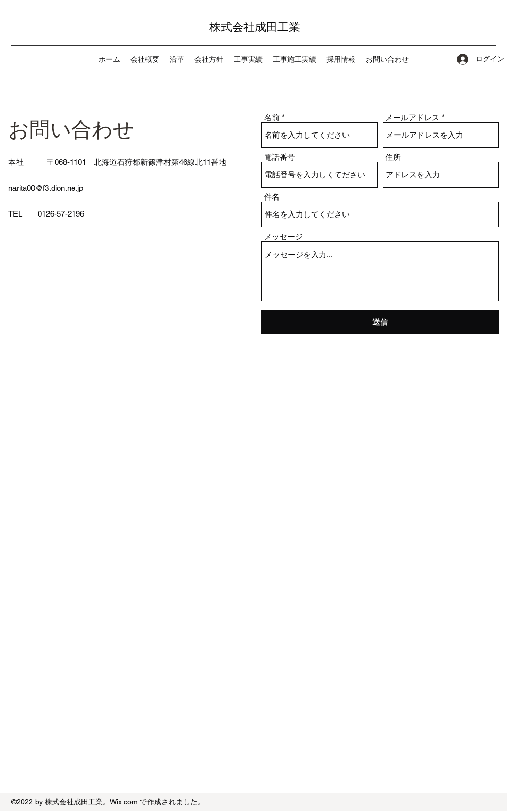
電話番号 (280, 157)
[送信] (380, 322)
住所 (393, 157)
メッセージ (283, 236)
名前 (272, 117)
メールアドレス (412, 117)
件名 (272, 197)
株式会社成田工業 (255, 27)
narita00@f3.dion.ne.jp (46, 188)
